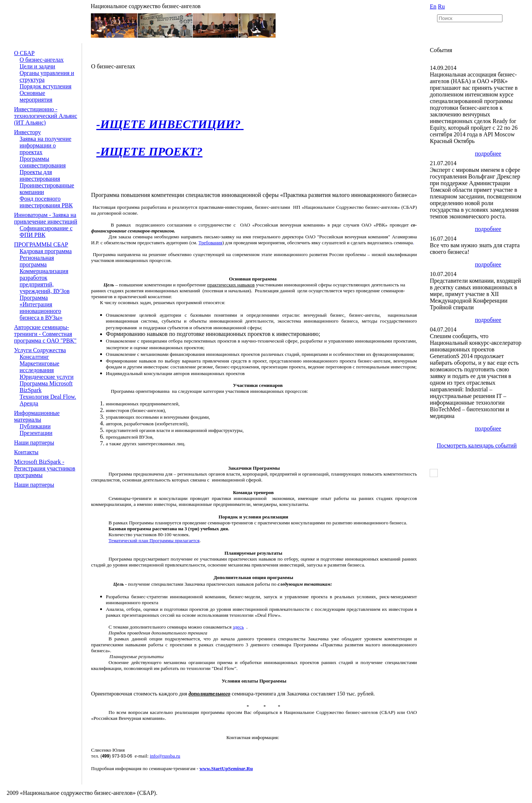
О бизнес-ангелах (42, 60)
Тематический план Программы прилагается (154, 540)
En (433, 6)
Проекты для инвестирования (40, 175)
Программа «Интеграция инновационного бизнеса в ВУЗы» (41, 308)
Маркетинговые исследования (40, 367)
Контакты (26, 452)
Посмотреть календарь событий (477, 445)
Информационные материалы (37, 416)
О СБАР (24, 53)
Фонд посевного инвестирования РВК (46, 202)
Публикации (35, 426)
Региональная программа (37, 261)
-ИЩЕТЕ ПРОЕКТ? (150, 152)
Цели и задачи (37, 66)
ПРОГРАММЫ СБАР (41, 244)
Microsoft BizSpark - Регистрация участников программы (45, 468)
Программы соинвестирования (43, 162)
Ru (441, 6)
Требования (210, 243)
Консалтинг (34, 357)
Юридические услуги (47, 377)
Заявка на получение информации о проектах (45, 145)
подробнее (488, 154)
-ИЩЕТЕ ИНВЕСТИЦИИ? (169, 124)
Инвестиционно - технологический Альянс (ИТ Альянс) (46, 116)
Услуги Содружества (40, 350)
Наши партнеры (34, 443)
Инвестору (28, 132)
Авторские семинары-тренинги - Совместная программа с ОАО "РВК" (45, 334)
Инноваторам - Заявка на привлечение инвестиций (46, 218)
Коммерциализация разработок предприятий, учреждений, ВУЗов (45, 281)
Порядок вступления (45, 86)
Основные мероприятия (36, 96)
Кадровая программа (46, 251)
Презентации (36, 433)
